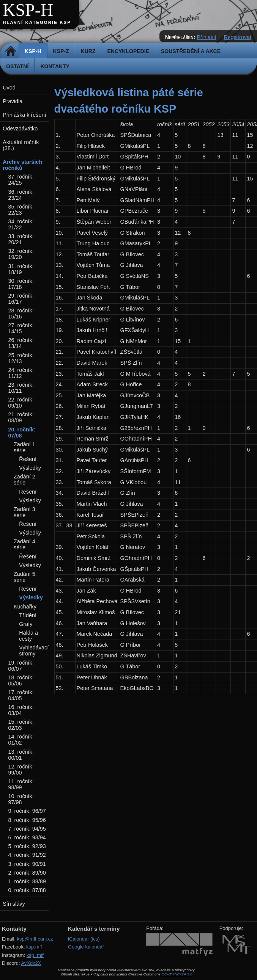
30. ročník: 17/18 (21, 284)
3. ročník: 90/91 (27, 864)
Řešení (28, 459)
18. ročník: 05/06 (21, 681)
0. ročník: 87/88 (27, 890)
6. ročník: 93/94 (27, 837)
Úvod (9, 88)
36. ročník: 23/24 (21, 195)
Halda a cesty (28, 636)
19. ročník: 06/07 (21, 666)
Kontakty (55, 66)
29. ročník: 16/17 (21, 299)
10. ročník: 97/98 (21, 799)
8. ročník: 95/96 (27, 820)
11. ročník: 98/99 (21, 784)
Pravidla (13, 101)
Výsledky (30, 468)
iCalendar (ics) (84, 939)
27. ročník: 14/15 (21, 328)
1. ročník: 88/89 (27, 881)
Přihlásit (206, 37)
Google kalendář (86, 947)
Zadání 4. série (25, 544)
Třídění (28, 615)
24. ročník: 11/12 (21, 373)
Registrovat (237, 37)
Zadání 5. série (25, 577)
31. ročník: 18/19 (21, 269)
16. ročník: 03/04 (21, 710)
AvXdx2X (31, 963)
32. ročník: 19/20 (21, 254)
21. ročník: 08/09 (21, 417)
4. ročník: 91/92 (27, 855)
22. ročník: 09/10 (21, 403)
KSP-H (28, 10)
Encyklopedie (128, 51)
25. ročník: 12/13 (21, 358)
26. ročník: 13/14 (21, 343)
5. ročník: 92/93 (27, 846)
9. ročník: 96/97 (27, 811)
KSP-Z (61, 51)
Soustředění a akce (191, 51)
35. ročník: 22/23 (21, 210)
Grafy (26, 624)
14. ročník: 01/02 (21, 740)
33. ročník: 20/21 (21, 239)
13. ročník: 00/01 (21, 755)
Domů (10, 51)
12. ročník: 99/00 (21, 770)
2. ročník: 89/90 (27, 873)
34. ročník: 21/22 (21, 224)
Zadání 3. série (25, 512)
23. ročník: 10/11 (21, 388)
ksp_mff (35, 955)
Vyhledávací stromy (34, 651)
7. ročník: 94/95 (27, 829)
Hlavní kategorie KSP (37, 22)
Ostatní (17, 66)
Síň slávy (14, 904)
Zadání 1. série (25, 447)
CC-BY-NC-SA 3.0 (177, 974)
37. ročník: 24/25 (21, 180)
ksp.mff (34, 947)
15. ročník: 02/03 (21, 725)
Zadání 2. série (25, 480)
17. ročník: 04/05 (21, 695)
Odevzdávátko (20, 129)
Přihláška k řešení (24, 115)
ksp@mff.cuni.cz (35, 939)
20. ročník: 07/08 (22, 433)
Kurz (88, 51)
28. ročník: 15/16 (21, 314)
